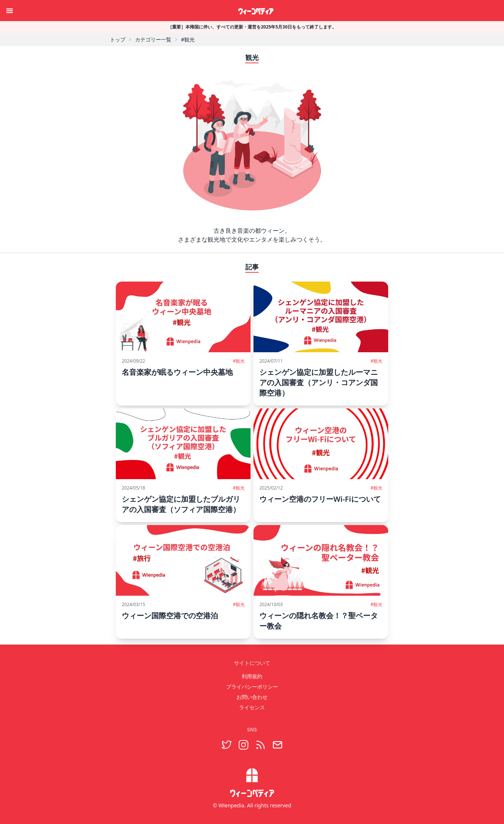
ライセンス (252, 707)
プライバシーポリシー (252, 687)
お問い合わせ (252, 697)
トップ (118, 39)
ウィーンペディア (256, 10)
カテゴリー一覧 (153, 39)
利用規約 (252, 676)
